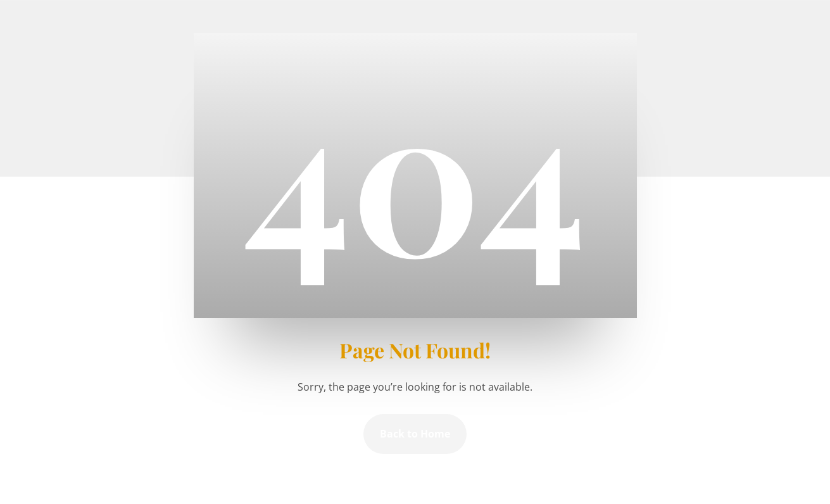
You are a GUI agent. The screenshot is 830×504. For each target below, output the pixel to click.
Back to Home (415, 434)
